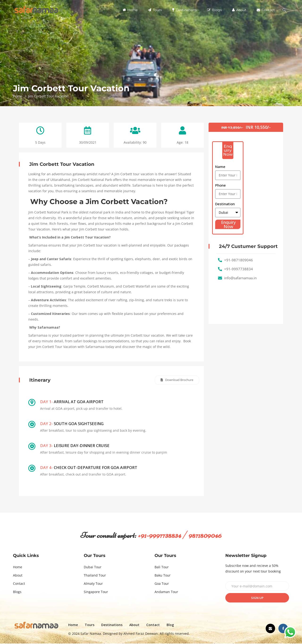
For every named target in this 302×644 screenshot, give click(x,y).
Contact (266, 10)
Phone (220, 185)
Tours (155, 10)
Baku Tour (163, 576)
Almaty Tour (93, 584)
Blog (174, 625)
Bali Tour (162, 567)
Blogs (214, 10)
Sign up (257, 598)
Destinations (185, 10)
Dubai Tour (93, 567)
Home (130, 10)
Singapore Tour (96, 592)
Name (220, 167)
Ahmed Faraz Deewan (144, 634)
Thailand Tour (95, 576)
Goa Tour (162, 584)
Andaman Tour (166, 592)
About (239, 10)
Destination (225, 204)
